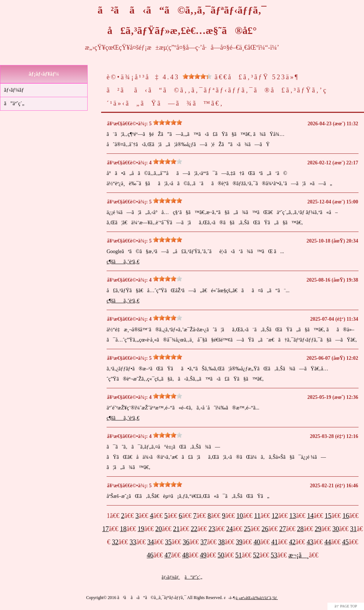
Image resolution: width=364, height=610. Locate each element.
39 (239, 542)
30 (336, 529)
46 (150, 555)
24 (230, 529)
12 (275, 516)
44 (328, 542)
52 (256, 555)
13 (292, 516)
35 (168, 542)
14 (310, 516)
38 (222, 542)
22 (194, 529)
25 (247, 529)
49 (203, 555)
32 (115, 542)
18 (123, 529)
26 (265, 529)
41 (275, 542)
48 (185, 555)
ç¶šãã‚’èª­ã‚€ (123, 262)
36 (186, 542)
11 (257, 516)
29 (318, 529)
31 (353, 529)
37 (204, 542)
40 (257, 542)
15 (328, 516)
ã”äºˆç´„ (14, 104)
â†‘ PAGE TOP (346, 606)
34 (151, 542)
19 (141, 529)
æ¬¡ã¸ (299, 555)
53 (274, 555)
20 (159, 529)
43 (310, 542)
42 (292, 542)
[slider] (197, 76)
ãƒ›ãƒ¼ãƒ (15, 90)
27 (283, 529)
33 (133, 542)
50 (221, 555)
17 (106, 529)
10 (240, 516)
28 (300, 529)
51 (238, 555)
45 (345, 542)
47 (168, 555)
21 (176, 529)
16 (346, 516)
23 (212, 529)
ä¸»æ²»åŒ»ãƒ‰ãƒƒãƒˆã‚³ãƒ (257, 598)
